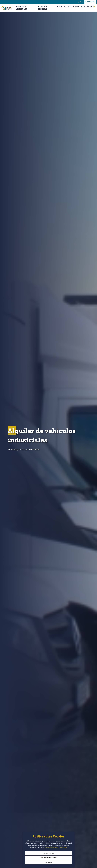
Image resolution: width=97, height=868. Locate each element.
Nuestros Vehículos (22, 8)
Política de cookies (53, 847)
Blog (59, 7)
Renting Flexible (43, 8)
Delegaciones (72, 7)
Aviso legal (63, 847)
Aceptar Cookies (48, 853)
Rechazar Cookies (45, 858)
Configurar (48, 862)
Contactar (88, 7)
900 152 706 (90, 2)
